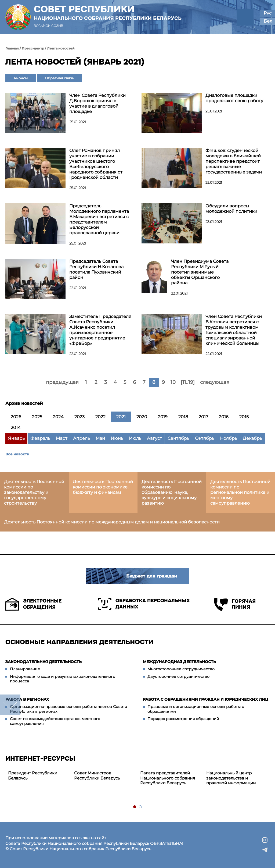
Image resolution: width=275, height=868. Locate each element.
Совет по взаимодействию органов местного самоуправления (55, 721)
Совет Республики (108, 13)
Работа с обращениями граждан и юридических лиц (206, 699)
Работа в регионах (27, 699)
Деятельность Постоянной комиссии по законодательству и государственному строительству (34, 492)
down (10, 705)
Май (100, 438)
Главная (12, 48)
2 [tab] (141, 807)
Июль (135, 438)
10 (173, 382)
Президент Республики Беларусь (33, 775)
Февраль (40, 438)
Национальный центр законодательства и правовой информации (231, 778)
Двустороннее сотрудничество (178, 676)
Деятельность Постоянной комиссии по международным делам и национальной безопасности (112, 522)
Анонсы (21, 78)
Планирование (25, 669)
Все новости (17, 454)
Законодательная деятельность (44, 662)
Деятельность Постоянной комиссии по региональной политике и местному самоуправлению (240, 492)
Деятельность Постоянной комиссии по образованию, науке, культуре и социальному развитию (172, 492)
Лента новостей (61, 48)
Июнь (117, 438)
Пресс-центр (33, 48)
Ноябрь (229, 438)
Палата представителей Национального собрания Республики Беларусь (168, 778)
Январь (16, 438)
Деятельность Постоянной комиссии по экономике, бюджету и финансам (103, 487)
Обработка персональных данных (144, 604)
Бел (268, 21)
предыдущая (62, 382)
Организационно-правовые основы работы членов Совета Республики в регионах (68, 709)
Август (154, 438)
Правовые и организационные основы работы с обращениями (196, 709)
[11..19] (188, 382)
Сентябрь (178, 438)
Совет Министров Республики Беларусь (97, 775)
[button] (245, 17)
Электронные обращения (33, 604)
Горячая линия (235, 604)
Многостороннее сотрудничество (181, 669)
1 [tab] (135, 807)
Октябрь (205, 438)
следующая (215, 382)
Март (62, 438)
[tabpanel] (38, 776)
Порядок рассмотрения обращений (183, 719)
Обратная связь (59, 78)
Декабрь (252, 438)
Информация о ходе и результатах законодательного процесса (63, 679)
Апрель (82, 438)
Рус (268, 13)
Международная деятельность (179, 662)
